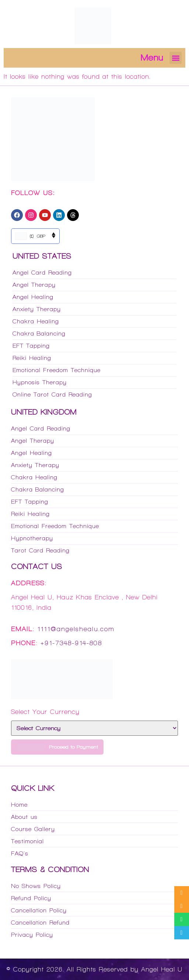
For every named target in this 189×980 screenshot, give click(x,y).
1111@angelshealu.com (76, 629)
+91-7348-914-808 (71, 643)
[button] (176, 58)
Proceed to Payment (57, 747)
